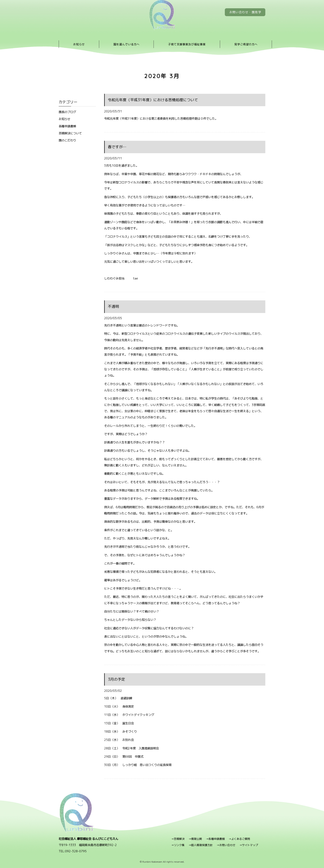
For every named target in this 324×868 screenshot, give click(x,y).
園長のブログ (67, 112)
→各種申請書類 (215, 839)
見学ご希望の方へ (246, 44)
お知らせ (79, 44)
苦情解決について (70, 133)
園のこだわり (67, 140)
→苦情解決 (178, 839)
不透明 (113, 306)
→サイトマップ (249, 845)
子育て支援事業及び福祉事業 (187, 44)
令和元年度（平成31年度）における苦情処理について (153, 100)
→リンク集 (178, 845)
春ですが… (117, 147)
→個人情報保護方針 (201, 845)
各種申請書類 (67, 126)
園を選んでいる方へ (126, 44)
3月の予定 (116, 679)
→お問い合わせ (226, 845)
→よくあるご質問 (239, 839)
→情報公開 (195, 839)
